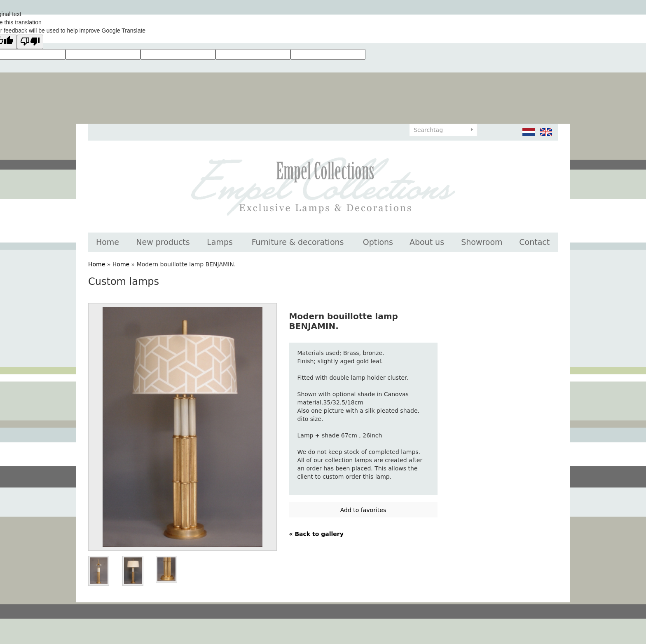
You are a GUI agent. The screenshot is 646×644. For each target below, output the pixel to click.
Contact (534, 242)
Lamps (220, 242)
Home (108, 242)
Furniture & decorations (298, 242)
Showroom (482, 242)
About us (427, 242)
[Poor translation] (30, 42)
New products (163, 242)
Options (378, 242)
